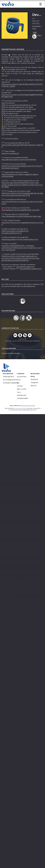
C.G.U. (19, 398)
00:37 (4, 111)
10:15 (3, 136)
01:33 (3, 113)
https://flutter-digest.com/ (25, 272)
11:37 (3, 138)
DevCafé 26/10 (40, 41)
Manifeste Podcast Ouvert (28, 411)
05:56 (3, 119)
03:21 (3, 115)
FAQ (18, 389)
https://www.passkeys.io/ (10, 159)
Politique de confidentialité (22, 403)
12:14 (3, 140)
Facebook (34, 385)
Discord (33, 391)
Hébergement (9, 382)
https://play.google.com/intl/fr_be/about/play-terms (20, 245)
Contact (20, 392)
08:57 (3, 134)
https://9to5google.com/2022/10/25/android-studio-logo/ (21, 222)
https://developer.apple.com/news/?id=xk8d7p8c (19, 165)
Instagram (34, 388)
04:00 (4, 117)
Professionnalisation (11, 389)
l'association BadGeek (20, 414)
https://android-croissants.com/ (31, 275)
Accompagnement (10, 385)
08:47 (3, 132)
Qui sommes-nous (22, 384)
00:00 (4, 109)
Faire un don (22, 395)
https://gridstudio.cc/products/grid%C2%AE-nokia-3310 (20, 216)
